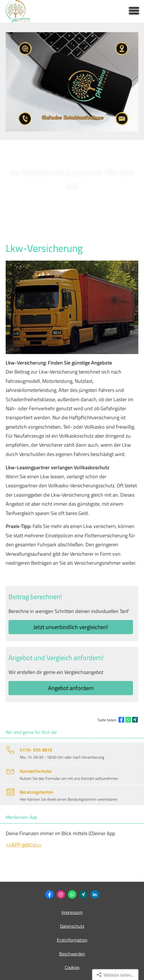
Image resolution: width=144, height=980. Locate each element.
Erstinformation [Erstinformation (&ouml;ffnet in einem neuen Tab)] (72, 940)
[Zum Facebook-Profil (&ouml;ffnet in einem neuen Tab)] (50, 894)
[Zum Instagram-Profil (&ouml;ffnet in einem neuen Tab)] (61, 894)
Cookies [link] (72, 967)
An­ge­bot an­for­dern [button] (71, 688)
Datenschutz (72, 926)
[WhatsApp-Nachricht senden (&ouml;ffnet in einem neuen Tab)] (72, 894)
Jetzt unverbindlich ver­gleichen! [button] (71, 627)
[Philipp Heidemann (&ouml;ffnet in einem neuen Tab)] (83, 894)
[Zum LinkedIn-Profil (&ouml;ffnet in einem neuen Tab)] (95, 894)
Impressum (72, 912)
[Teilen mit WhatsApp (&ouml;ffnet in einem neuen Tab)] (128, 720)
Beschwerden (72, 954)
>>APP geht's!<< (24, 845)
